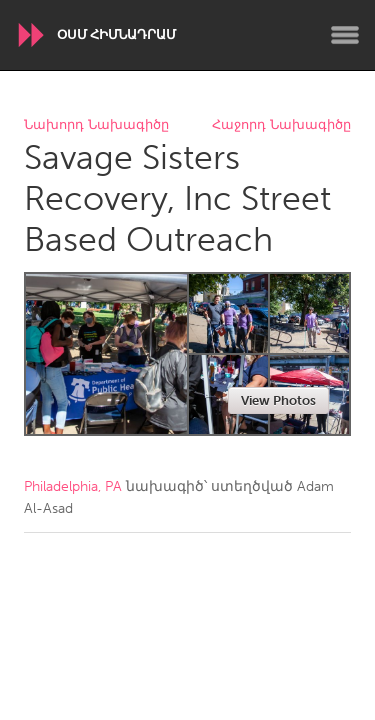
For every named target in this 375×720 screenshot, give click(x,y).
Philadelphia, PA (73, 486)
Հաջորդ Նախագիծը (281, 125)
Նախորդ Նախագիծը (96, 125)
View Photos (278, 400)
